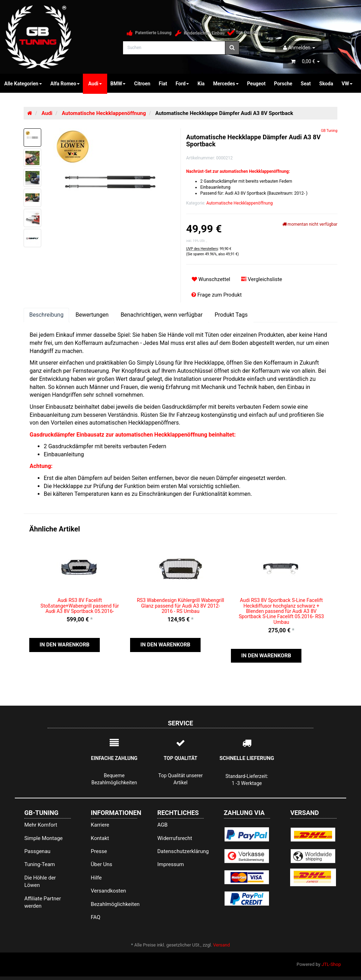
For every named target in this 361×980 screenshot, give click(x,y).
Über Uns (102, 864)
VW (347, 84)
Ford (182, 84)
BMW (118, 84)
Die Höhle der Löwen (40, 881)
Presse (99, 851)
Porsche (283, 84)
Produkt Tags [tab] (231, 315)
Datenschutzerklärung (180, 851)
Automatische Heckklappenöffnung (239, 203)
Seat (306, 84)
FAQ (96, 917)
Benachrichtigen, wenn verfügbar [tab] (162, 315)
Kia (201, 84)
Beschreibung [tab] (46, 315)
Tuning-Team (40, 864)
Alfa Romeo (65, 84)
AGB (162, 825)
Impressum (170, 864)
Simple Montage (44, 838)
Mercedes (226, 84)
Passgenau (37, 851)
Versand (222, 945)
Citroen (142, 84)
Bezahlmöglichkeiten (114, 904)
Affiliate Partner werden (43, 902)
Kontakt (100, 838)
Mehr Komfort (41, 825)
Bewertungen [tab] (92, 315)
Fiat (163, 84)
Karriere (100, 825)
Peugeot (256, 84)
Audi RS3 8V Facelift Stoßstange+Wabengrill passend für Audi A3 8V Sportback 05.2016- (80, 606)
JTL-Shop (331, 964)
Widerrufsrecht (175, 838)
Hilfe (96, 878)
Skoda (326, 84)
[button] (65, 645)
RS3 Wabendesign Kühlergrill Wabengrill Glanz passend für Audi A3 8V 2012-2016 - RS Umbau (180, 606)
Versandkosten (109, 891)
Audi (95, 84)
